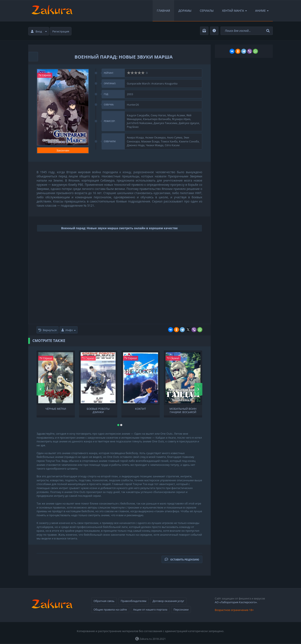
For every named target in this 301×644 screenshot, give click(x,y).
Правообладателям (134, 601)
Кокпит (140, 409)
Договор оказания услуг (168, 601)
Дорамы (185, 11)
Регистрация (61, 31)
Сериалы (207, 11)
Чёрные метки (56, 409)
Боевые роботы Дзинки (98, 410)
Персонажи (181, 609)
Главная (163, 11)
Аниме (262, 11)
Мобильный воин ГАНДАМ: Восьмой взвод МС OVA (183, 410)
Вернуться (48, 330)
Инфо (69, 330)
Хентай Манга (234, 11)
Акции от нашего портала (150, 609)
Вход (39, 31)
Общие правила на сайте (110, 609)
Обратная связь (104, 601)
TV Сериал (45, 75)
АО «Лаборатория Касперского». (236, 602)
